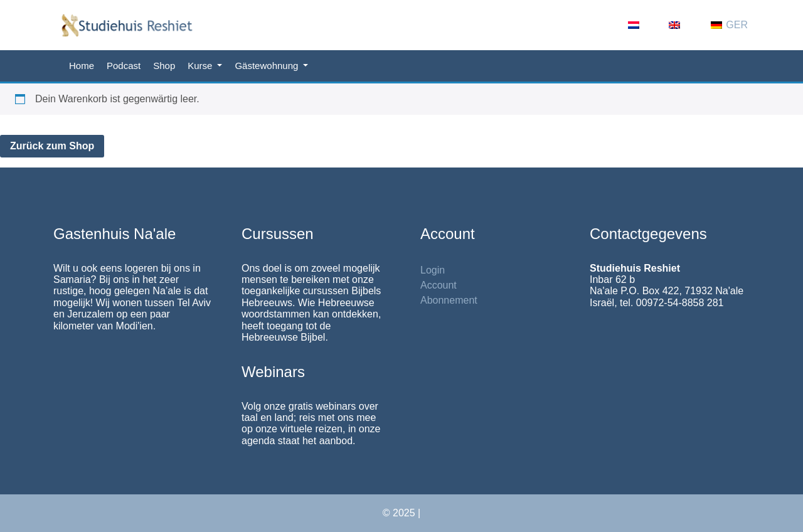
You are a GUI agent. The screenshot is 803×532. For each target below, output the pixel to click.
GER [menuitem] (737, 25)
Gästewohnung (268, 66)
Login (433, 270)
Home (82, 66)
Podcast (124, 66)
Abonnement (449, 300)
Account (439, 285)
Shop (164, 66)
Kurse (201, 66)
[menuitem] (642, 25)
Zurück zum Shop (52, 146)
